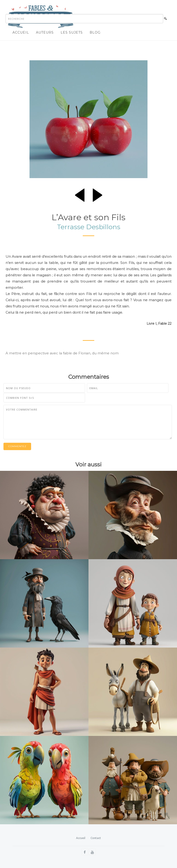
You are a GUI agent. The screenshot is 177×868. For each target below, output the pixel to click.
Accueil (21, 32)
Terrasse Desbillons (89, 227)
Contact (96, 838)
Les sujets (72, 32)
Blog (95, 32)
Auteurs (45, 32)
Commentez (17, 446)
